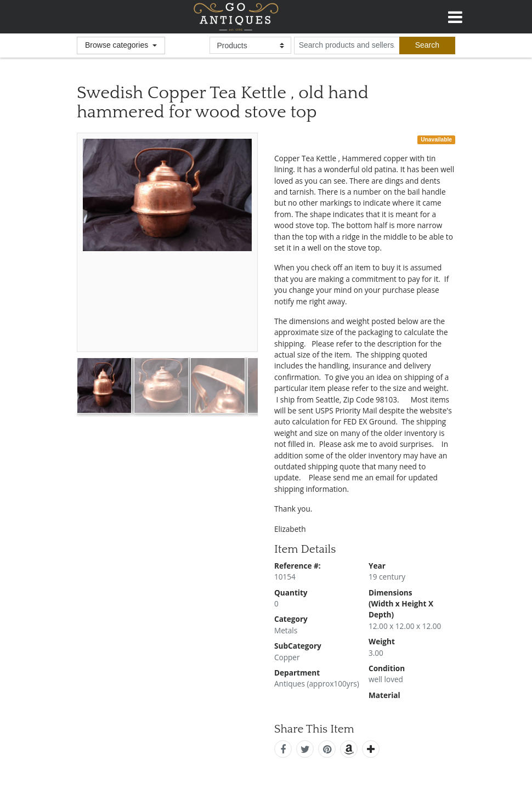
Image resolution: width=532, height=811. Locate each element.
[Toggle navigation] (455, 15)
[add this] (371, 749)
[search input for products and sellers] (347, 46)
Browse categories (118, 45)
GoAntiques (236, 17)
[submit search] (427, 46)
